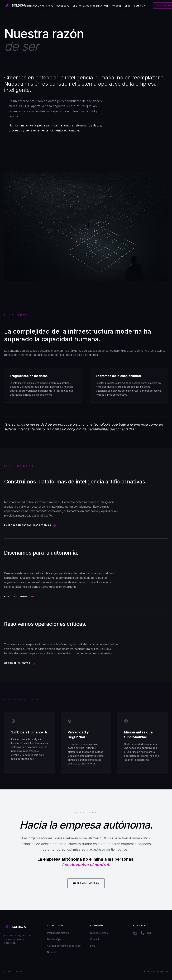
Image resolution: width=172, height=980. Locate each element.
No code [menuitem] (117, 6)
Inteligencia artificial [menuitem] (40, 6)
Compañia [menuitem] (140, 6)
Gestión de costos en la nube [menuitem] (91, 6)
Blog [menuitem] (128, 6)
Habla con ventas (86, 883)
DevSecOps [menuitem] (63, 6)
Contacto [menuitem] (95, 939)
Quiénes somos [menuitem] (99, 933)
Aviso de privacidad (157, 972)
